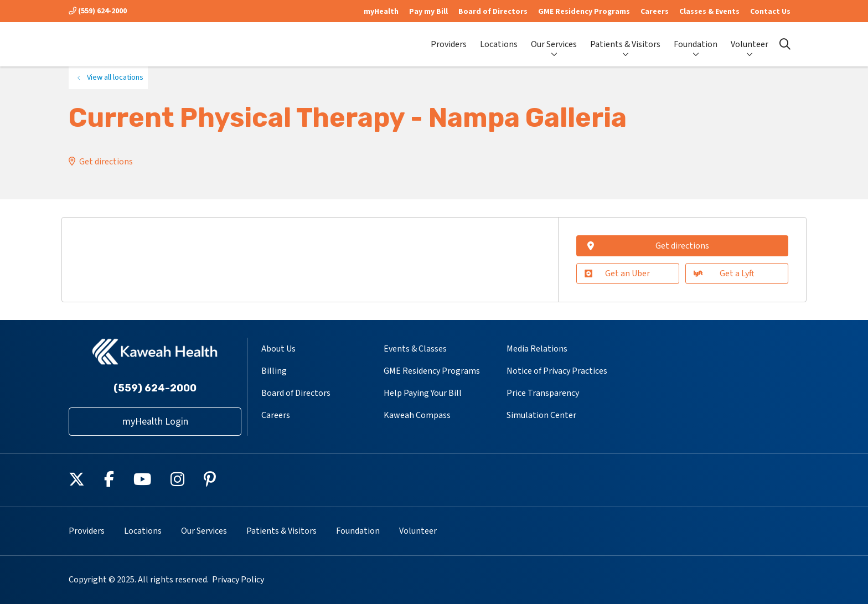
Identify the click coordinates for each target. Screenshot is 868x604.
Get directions (106, 162)
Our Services (554, 40)
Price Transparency (543, 393)
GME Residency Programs (584, 12)
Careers (655, 12)
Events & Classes (415, 349)
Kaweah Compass (417, 415)
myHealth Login (155, 422)
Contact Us (770, 12)
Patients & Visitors (625, 40)
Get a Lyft (724, 273)
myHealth (381, 12)
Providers (449, 40)
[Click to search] (785, 44)
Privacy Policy (238, 580)
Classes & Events (709, 12)
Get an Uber (617, 273)
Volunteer (750, 40)
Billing (274, 371)
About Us (278, 349)
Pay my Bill (428, 12)
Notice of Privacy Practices (557, 371)
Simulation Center (541, 415)
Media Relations (537, 349)
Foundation (696, 40)
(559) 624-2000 (98, 11)
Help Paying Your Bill (423, 393)
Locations (499, 40)
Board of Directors (493, 12)
